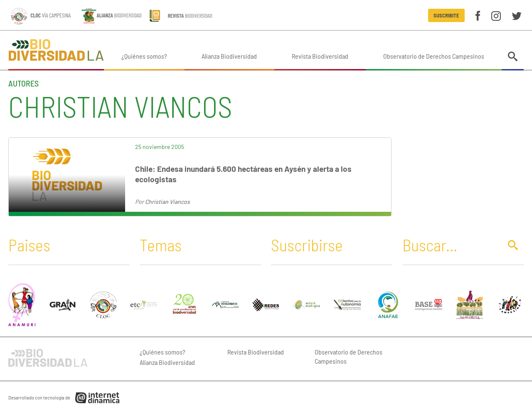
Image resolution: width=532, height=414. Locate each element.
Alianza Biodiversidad (229, 56)
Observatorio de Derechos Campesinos (434, 56)
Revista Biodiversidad (320, 56)
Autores (23, 83)
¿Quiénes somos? (144, 56)
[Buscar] (450, 245)
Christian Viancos (167, 202)
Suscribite (446, 15)
